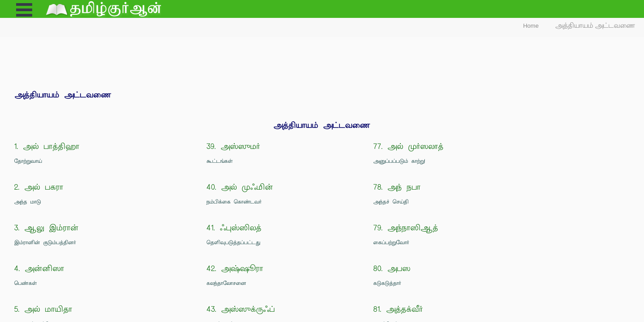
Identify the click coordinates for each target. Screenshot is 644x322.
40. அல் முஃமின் (240, 187)
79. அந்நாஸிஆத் (406, 228)
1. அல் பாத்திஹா (47, 146)
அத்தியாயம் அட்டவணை (595, 26)
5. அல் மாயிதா (43, 309)
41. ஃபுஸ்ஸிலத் (234, 228)
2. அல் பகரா (39, 187)
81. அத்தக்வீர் (398, 309)
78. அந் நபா (397, 187)
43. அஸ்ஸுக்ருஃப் (241, 309)
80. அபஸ (392, 269)
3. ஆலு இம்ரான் (47, 228)
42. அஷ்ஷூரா (235, 269)
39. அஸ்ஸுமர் (233, 146)
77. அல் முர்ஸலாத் (409, 146)
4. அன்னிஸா (39, 269)
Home (531, 26)
